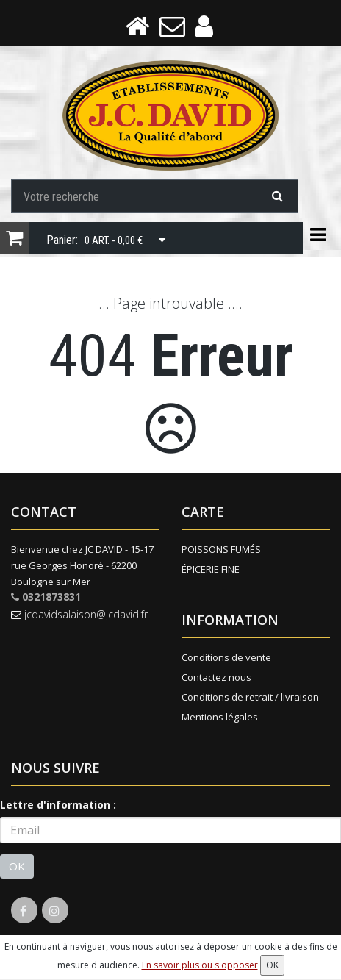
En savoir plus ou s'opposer (200, 965)
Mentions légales (220, 718)
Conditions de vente (226, 659)
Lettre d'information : (58, 806)
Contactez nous (216, 679)
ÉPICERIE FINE (211, 571)
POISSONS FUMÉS (221, 551)
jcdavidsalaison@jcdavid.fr (79, 616)
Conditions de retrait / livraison (250, 698)
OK (17, 868)
